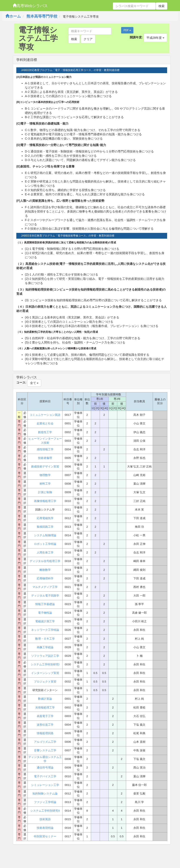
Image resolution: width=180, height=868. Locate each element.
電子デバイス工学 (45, 776)
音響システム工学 (45, 750)
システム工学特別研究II (45, 811)
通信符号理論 (45, 768)
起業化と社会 (45, 423)
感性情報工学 (45, 449)
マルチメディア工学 (45, 587)
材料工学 (45, 484)
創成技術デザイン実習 (45, 466)
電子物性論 (45, 613)
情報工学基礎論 (45, 604)
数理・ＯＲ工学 (45, 639)
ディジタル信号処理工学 (45, 561)
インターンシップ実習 (45, 673)
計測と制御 (45, 492)
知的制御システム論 (45, 793)
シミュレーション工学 (45, 785)
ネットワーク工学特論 (45, 630)
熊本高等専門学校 (42, 16)
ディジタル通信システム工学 (45, 759)
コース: (21, 383)
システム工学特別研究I (45, 664)
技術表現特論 (45, 828)
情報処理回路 (45, 733)
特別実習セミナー (45, 836)
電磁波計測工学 (45, 621)
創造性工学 (45, 432)
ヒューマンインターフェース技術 (45, 441)
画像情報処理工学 (45, 501)
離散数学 (45, 570)
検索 (162, 6)
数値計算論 (45, 699)
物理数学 (45, 475)
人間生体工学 (45, 552)
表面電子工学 (45, 716)
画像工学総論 (45, 647)
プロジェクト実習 (45, 682)
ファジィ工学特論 (45, 802)
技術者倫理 (45, 458)
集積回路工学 (45, 527)
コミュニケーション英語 (45, 415)
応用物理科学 (45, 578)
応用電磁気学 (45, 518)
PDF (127, 30)
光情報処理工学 (45, 708)
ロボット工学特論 (45, 544)
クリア (88, 39)
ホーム (13, 16)
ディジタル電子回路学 (45, 596)
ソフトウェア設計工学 (45, 656)
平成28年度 (155, 38)
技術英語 (45, 819)
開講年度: (136, 37)
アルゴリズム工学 (45, 742)
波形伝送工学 (45, 725)
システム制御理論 (45, 535)
